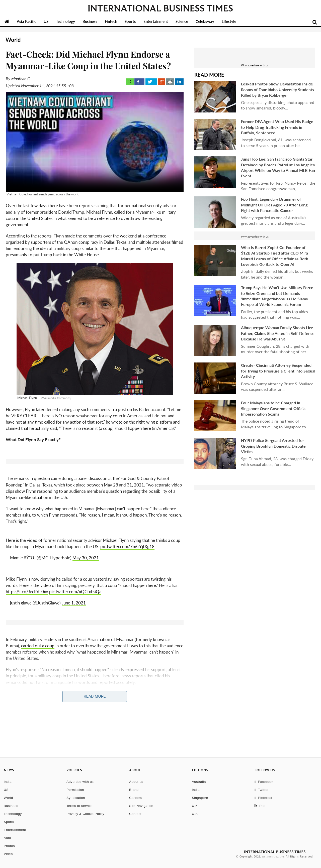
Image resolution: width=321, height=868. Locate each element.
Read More (95, 696)
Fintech (111, 21)
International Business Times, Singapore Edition (160, 8)
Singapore (200, 798)
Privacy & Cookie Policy (85, 814)
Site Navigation (141, 806)
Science (182, 21)
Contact (135, 814)
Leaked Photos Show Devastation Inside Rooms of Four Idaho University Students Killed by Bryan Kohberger (277, 89)
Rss (260, 806)
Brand (134, 790)
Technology (65, 21)
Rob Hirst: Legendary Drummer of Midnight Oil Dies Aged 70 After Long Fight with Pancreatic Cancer (274, 205)
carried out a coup (38, 646)
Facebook (264, 782)
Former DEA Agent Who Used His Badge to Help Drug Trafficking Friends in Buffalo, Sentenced (277, 127)
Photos (9, 846)
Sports (130, 21)
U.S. (195, 814)
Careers (135, 798)
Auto (7, 838)
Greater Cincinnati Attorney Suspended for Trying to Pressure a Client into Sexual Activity (278, 371)
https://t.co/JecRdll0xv (27, 592)
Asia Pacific (26, 21)
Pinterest (263, 798)
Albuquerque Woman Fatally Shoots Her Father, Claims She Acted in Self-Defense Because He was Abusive (278, 333)
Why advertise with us (255, 65)
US (46, 21)
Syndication (76, 798)
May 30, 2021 (86, 558)
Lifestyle (229, 21)
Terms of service (79, 806)
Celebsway (205, 21)
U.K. (195, 806)
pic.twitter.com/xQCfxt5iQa (75, 592)
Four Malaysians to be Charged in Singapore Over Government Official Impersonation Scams (274, 408)
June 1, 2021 (74, 603)
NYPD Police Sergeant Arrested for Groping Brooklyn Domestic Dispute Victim (273, 446)
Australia (199, 782)
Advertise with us (80, 782)
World (8, 798)
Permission (75, 790)
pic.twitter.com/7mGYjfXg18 (127, 546)
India (8, 782)
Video (8, 854)
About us (136, 782)
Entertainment (156, 21)
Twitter (262, 790)
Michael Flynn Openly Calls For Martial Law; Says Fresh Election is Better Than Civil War (86, 709)
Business (90, 21)
